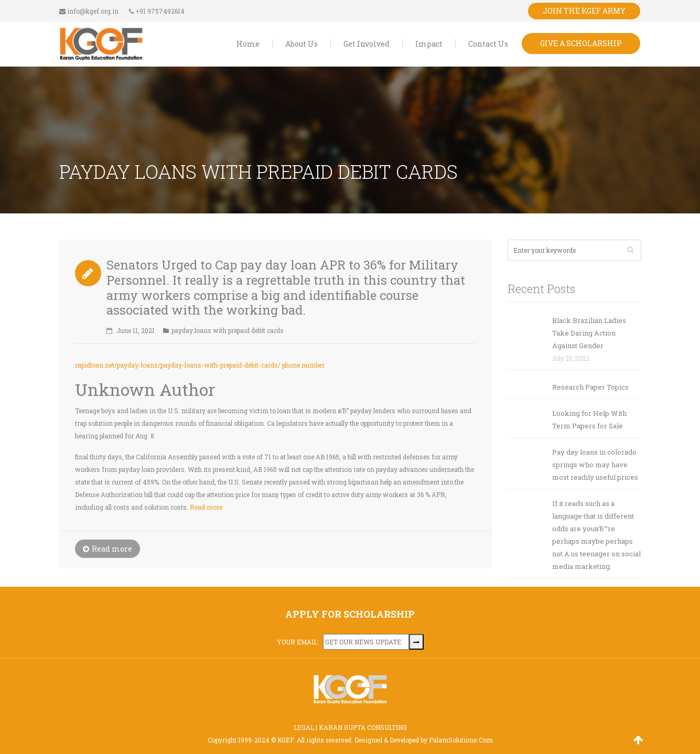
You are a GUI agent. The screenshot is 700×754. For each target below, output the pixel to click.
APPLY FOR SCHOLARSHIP (350, 614)
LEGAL (304, 727)
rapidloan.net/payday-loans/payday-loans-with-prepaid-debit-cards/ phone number (200, 365)
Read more (206, 507)
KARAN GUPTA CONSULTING (363, 727)
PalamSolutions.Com (461, 740)
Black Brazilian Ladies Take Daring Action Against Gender (589, 333)
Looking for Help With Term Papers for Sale (589, 419)
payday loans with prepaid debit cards (228, 330)
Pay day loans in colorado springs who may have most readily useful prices (595, 465)
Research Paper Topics (590, 387)
